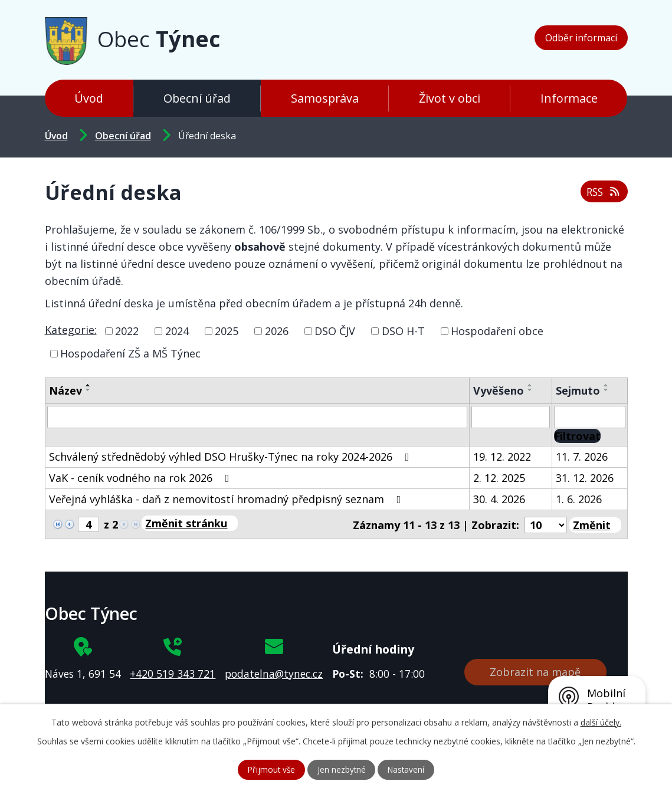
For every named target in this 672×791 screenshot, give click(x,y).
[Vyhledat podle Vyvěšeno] (511, 417)
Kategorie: (71, 330)
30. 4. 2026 (499, 499)
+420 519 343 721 (173, 672)
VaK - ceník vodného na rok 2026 (142, 478)
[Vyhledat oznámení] (577, 436)
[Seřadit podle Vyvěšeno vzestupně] (530, 385)
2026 (277, 331)
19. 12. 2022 (502, 457)
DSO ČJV (335, 331)
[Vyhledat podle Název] (257, 417)
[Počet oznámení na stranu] (546, 524)
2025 (227, 331)
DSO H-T (403, 331)
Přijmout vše (269, 769)
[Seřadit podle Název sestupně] (88, 390)
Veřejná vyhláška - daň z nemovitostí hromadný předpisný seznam (227, 499)
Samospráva (325, 98)
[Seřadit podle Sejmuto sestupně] (607, 390)
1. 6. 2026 (579, 499)
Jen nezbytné (341, 769)
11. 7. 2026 (582, 457)
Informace (569, 98)
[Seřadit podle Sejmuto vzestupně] (607, 385)
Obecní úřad (197, 98)
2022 (127, 331)
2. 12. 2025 (499, 478)
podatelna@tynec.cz (274, 672)
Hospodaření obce (497, 331)
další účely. (601, 722)
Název (65, 390)
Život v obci (450, 98)
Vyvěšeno (499, 390)
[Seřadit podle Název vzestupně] (88, 385)
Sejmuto (578, 390)
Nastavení (408, 769)
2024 (177, 331)
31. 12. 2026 (585, 478)
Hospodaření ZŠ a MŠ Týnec (130, 353)
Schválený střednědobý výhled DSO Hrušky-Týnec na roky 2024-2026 (232, 457)
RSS (603, 191)
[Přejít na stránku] (190, 523)
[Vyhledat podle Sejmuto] (590, 417)
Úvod (89, 98)
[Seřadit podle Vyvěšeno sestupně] (530, 390)
